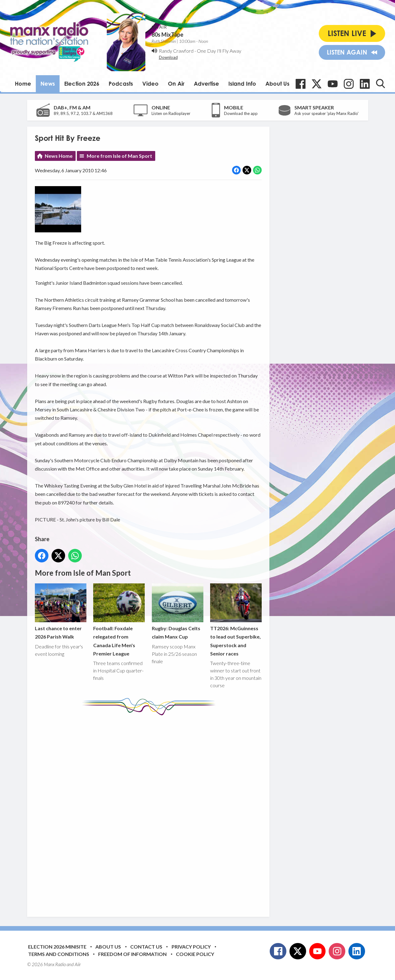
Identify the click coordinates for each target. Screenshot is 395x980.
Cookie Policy (195, 954)
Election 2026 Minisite (57, 947)
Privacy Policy (191, 947)
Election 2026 (82, 84)
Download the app (241, 113)
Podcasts (121, 84)
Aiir (78, 964)
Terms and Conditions (59, 954)
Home (23, 84)
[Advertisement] (151, 811)
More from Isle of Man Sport (119, 156)
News (48, 84)
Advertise (206, 84)
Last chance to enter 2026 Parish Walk (61, 611)
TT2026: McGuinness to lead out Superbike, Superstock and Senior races (236, 620)
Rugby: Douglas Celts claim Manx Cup (177, 611)
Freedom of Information (132, 954)
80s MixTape (167, 35)
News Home (59, 156)
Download (168, 57)
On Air (176, 84)
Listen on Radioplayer (171, 113)
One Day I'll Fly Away (219, 51)
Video (150, 84)
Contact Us (146, 947)
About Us (277, 84)
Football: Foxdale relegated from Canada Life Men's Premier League (119, 620)
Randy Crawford (176, 51)
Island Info (242, 84)
